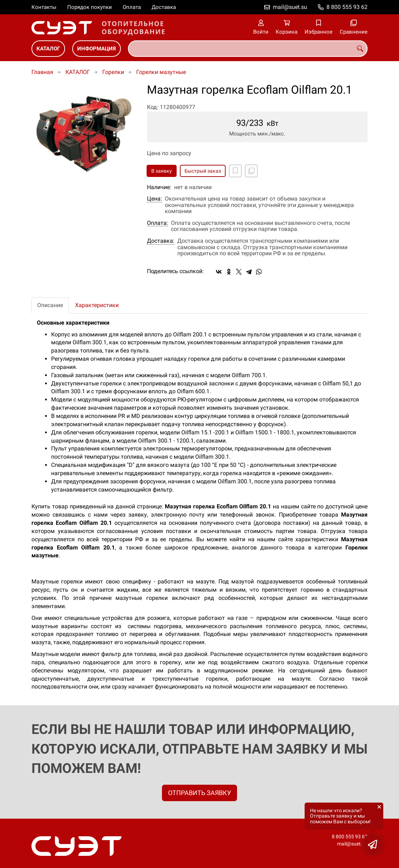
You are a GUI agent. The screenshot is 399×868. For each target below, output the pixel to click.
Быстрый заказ (203, 171)
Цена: (154, 199)
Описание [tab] (50, 305)
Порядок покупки (90, 7)
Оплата (132, 7)
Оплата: (157, 223)
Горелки (113, 72)
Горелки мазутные (161, 72)
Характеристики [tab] (97, 305)
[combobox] (248, 49)
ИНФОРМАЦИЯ (97, 49)
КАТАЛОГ (48, 49)
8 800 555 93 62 (347, 7)
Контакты (44, 7)
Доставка (164, 7)
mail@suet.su (290, 7)
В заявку (162, 171)
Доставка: (161, 241)
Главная (42, 72)
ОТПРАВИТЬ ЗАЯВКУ (199, 793)
